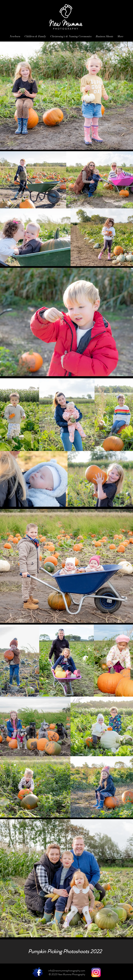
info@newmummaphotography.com (67, 971)
